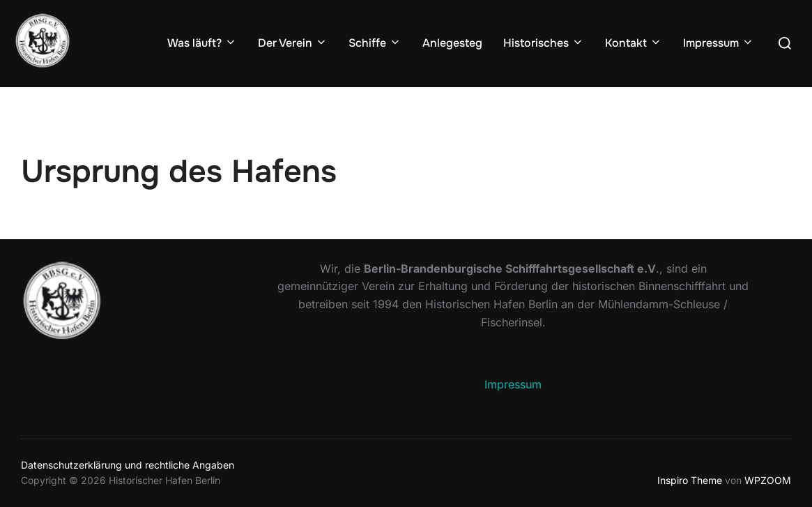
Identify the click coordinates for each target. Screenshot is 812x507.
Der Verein (293, 43)
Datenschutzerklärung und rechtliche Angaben (128, 465)
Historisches (544, 43)
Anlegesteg (452, 43)
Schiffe (375, 43)
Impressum (719, 43)
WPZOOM (768, 480)
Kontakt (634, 43)
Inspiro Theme (690, 480)
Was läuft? (202, 43)
